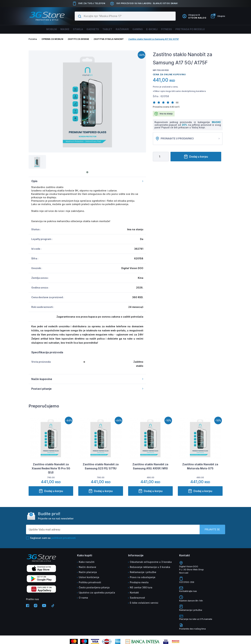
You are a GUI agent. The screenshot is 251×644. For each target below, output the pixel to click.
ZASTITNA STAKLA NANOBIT (109, 39)
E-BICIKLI (158, 29)
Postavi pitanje (87, 389)
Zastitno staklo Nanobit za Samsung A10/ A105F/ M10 (150, 466)
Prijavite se (212, 529)
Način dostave (87, 567)
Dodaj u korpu (196, 157)
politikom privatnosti (64, 538)
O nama (83, 598)
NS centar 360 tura (141, 587)
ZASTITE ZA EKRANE (78, 39)
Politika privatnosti (90, 582)
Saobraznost (137, 598)
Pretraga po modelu (201, 29)
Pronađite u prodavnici (188, 139)
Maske (56, 29)
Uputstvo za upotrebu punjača (97, 593)
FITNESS (174, 29)
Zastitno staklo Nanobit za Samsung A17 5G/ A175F (154, 39)
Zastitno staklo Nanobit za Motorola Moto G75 (200, 466)
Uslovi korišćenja (89, 577)
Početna (33, 39)
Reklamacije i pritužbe (143, 572)
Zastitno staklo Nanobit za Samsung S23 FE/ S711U (101, 466)
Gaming (141, 29)
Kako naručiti (87, 562)
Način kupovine (87, 379)
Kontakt (134, 593)
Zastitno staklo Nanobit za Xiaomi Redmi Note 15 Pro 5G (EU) (51, 468)
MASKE (216, 122)
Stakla (71, 29)
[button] (155, 102)
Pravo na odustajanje (143, 577)
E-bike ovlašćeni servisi (144, 603)
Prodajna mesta (139, 582)
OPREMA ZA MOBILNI (52, 39)
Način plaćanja (88, 572)
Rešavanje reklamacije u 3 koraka (150, 567)
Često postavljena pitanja (94, 587)
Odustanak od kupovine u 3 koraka (151, 562)
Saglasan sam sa (51, 538)
